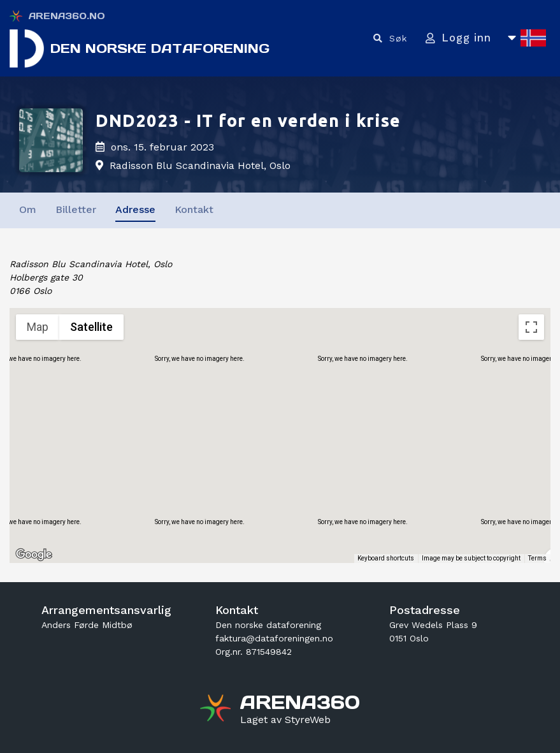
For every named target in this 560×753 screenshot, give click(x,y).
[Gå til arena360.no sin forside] (217, 710)
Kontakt (194, 209)
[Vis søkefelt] (386, 39)
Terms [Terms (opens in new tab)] (537, 558)
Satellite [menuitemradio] (91, 327)
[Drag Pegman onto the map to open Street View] (531, 535)
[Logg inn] (456, 39)
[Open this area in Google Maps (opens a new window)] (34, 555)
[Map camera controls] (531, 489)
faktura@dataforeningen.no (274, 638)
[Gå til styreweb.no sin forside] (285, 720)
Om (28, 209)
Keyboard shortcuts (386, 558)
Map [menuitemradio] (38, 327)
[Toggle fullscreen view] (531, 327)
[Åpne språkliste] (526, 39)
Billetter (76, 209)
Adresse (135, 209)
